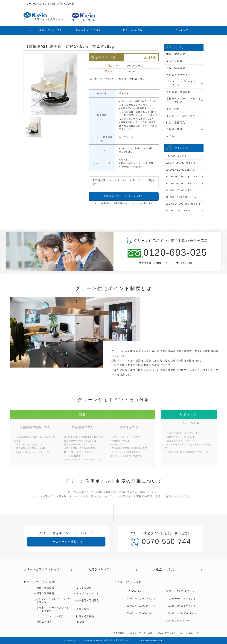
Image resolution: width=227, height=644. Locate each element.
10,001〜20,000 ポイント (182, 170)
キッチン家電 (174, 61)
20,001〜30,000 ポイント (182, 177)
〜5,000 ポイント (176, 156)
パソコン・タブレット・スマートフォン (184, 83)
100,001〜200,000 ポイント (183, 204)
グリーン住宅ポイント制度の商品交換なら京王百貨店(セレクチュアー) (109, 640)
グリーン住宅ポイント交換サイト (44, 16)
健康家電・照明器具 (178, 92)
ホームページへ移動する (66, 542)
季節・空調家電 (176, 54)
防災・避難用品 (176, 123)
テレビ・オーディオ (178, 75)
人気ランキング (99, 569)
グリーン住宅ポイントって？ (45, 30)
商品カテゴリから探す (91, 30)
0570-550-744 (161, 542)
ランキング (182, 30)
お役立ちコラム (164, 569)
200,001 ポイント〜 (178, 211)
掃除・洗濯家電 (176, 68)
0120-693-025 (167, 253)
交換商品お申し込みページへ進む (124, 196)
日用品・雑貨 (174, 129)
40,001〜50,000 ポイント (182, 190)
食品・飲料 (173, 109)
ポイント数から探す (136, 30)
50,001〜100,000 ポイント (183, 197)
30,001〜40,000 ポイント (182, 183)
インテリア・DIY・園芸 (181, 116)
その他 (170, 136)
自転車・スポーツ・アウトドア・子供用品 (184, 100)
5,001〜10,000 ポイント (181, 163)
